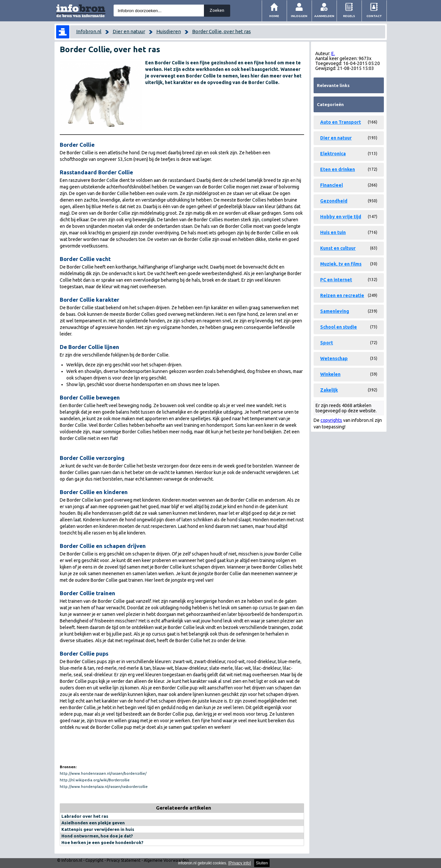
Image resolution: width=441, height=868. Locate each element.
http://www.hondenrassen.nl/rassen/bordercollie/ (103, 773)
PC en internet (336, 280)
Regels (349, 16)
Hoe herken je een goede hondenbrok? (102, 842)
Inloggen (299, 16)
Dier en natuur (129, 31)
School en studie (339, 327)
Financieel (331, 185)
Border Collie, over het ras (221, 31)
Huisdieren (169, 31)
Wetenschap (334, 358)
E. (333, 54)
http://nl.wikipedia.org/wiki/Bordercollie (95, 780)
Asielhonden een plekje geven (93, 823)
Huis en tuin (333, 232)
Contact (374, 16)
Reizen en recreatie (342, 295)
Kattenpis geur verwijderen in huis (98, 829)
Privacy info (240, 863)
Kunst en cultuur (338, 248)
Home (274, 16)
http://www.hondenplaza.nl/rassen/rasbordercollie (104, 787)
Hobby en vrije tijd (341, 217)
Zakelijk (329, 390)
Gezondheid (334, 201)
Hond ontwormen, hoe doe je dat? (97, 836)
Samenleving (335, 311)
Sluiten (262, 863)
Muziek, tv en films (341, 264)
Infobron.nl (89, 31)
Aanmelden (324, 16)
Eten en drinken (338, 169)
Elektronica (333, 154)
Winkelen (330, 374)
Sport (327, 343)
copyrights (331, 420)
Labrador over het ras (85, 816)
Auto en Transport (341, 122)
